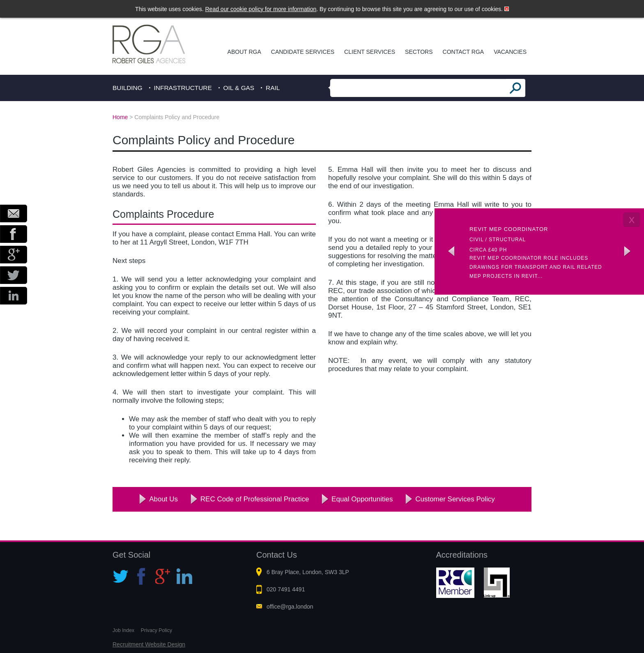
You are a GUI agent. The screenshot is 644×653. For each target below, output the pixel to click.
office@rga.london (290, 607)
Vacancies (510, 52)
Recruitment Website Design (149, 644)
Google (14, 255)
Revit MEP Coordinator (509, 229)
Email (14, 213)
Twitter (14, 275)
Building (128, 88)
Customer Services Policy (455, 499)
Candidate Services (303, 52)
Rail (273, 88)
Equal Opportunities (362, 499)
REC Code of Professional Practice (255, 499)
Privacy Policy (156, 630)
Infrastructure (183, 88)
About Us (163, 499)
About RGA (244, 52)
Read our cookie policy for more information (261, 9)
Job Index (123, 630)
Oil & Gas (239, 88)
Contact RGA (463, 52)
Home (120, 117)
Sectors (419, 52)
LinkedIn (14, 296)
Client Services (370, 52)
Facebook (14, 234)
